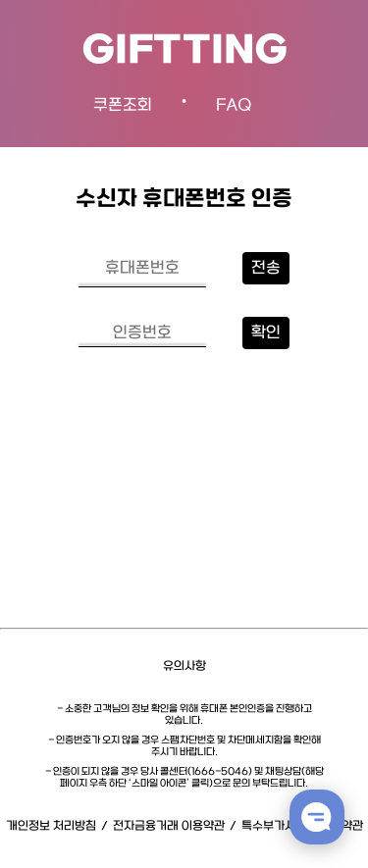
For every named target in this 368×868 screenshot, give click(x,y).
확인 (266, 333)
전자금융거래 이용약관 (169, 826)
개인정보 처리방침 (51, 826)
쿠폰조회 (123, 105)
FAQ (234, 105)
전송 (266, 268)
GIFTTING (184, 51)
